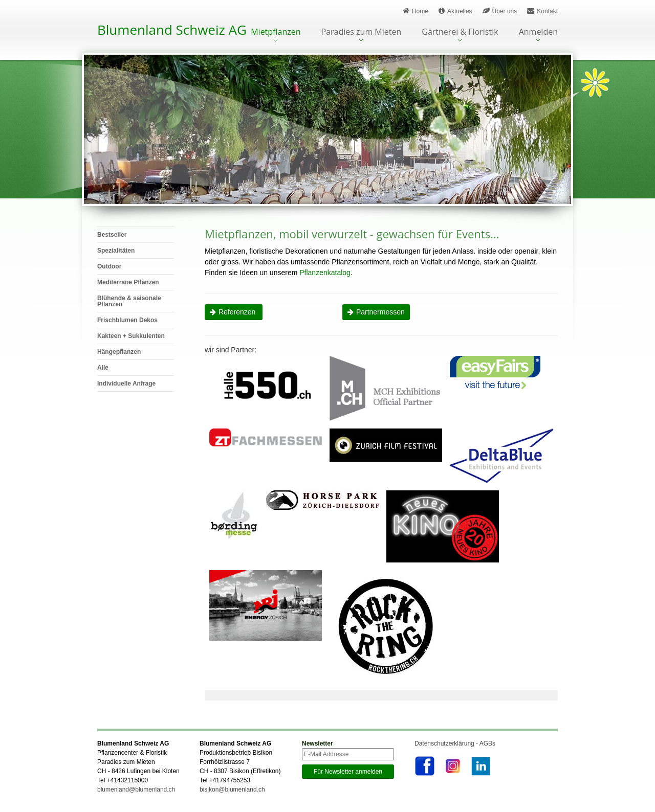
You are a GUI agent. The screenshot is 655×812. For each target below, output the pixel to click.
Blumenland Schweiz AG (172, 30)
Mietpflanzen (276, 32)
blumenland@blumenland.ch (136, 790)
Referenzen (238, 312)
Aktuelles (455, 11)
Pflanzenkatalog (325, 273)
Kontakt (542, 11)
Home (416, 11)
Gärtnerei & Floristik (460, 32)
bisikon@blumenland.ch (232, 790)
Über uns (500, 11)
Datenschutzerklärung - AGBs (455, 743)
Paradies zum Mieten (362, 32)
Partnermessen (380, 312)
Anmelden (538, 32)
